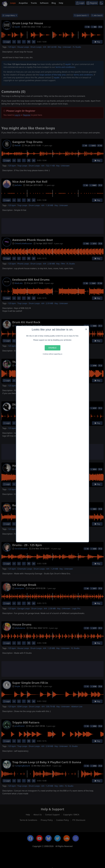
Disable (52, 348)
